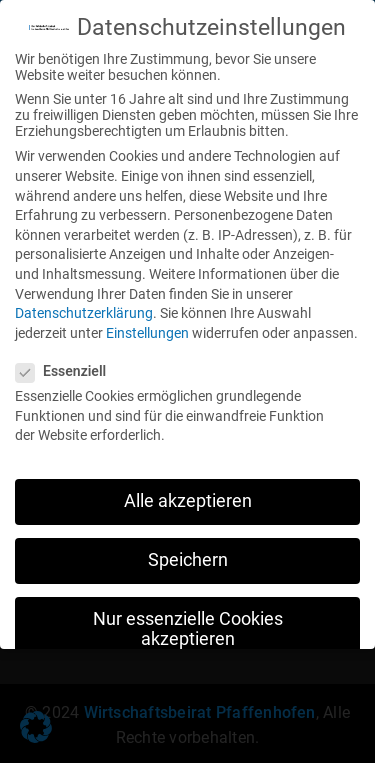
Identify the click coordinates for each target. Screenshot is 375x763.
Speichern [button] (188, 555)
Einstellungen (147, 328)
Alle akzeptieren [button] (188, 496)
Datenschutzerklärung (84, 308)
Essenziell (67, 366)
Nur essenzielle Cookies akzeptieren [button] (188, 624)
